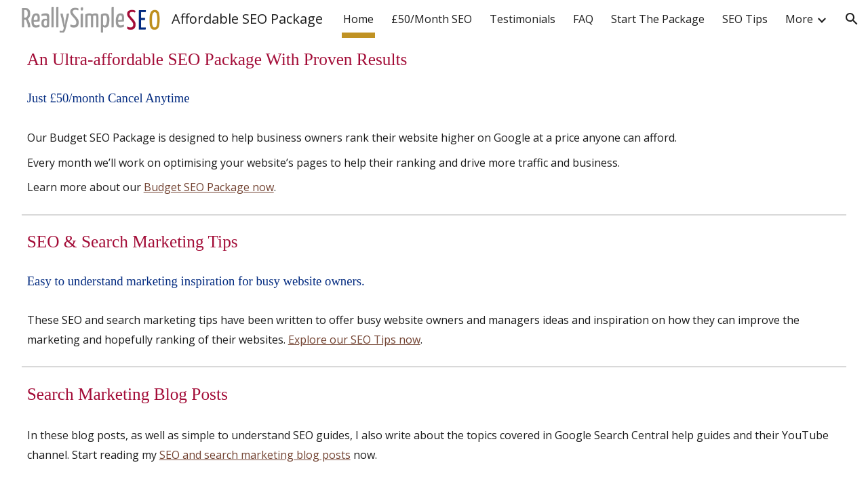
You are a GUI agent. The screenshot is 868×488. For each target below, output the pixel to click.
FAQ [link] (583, 19)
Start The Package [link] (658, 19)
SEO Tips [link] (745, 19)
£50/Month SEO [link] (432, 19)
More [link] (799, 19)
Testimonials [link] (522, 19)
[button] (852, 19)
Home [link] (358, 19)
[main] (434, 59)
